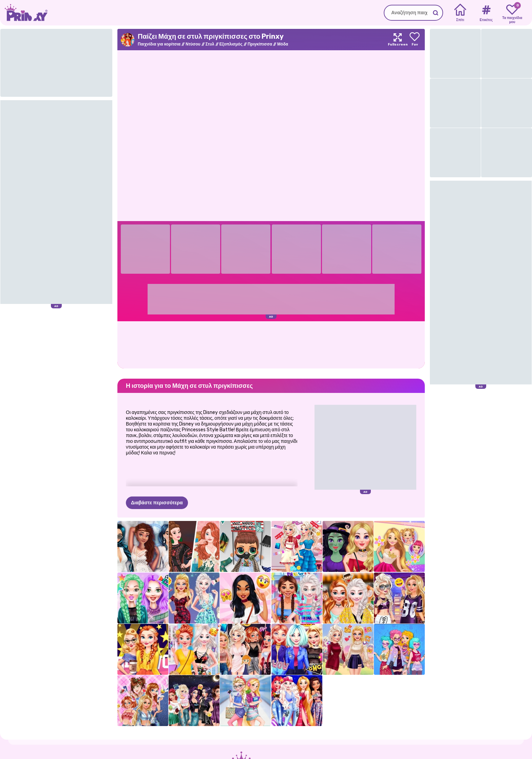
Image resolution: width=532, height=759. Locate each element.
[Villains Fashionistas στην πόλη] (194, 701)
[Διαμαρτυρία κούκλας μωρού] (245, 546)
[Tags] (486, 13)
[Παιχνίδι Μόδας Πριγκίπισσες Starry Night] (297, 701)
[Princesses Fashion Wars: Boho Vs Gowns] (194, 546)
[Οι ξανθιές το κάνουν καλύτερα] (194, 598)
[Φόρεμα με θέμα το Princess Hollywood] (143, 649)
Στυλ (210, 44)
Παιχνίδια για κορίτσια (159, 44)
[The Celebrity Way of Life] (143, 598)
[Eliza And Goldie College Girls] (245, 701)
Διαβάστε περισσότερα (157, 503)
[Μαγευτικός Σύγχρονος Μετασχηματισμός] (348, 546)
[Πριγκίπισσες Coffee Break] (348, 598)
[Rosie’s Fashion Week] (399, 546)
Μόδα (283, 44)
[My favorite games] (512, 13)
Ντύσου (193, 44)
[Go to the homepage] (24, 13)
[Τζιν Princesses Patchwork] (143, 701)
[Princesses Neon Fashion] (297, 598)
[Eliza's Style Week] (297, 546)
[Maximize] (398, 40)
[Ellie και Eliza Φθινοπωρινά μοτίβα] (348, 649)
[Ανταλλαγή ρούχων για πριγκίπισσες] (245, 649)
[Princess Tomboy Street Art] (399, 598)
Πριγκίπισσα (260, 44)
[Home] (460, 13)
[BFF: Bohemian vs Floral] (194, 649)
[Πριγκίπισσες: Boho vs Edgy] (399, 649)
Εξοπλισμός (231, 44)
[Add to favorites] (415, 40)
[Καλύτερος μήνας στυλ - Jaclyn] (245, 598)
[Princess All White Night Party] (143, 546)
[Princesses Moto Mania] (297, 649)
